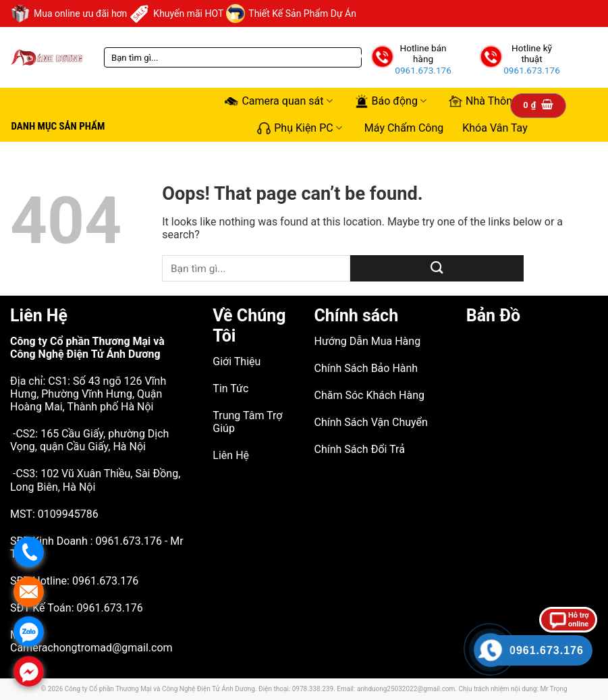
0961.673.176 (423, 70)
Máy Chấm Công (404, 128)
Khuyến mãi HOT (176, 14)
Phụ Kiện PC (300, 128)
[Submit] (437, 268)
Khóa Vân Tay (495, 128)
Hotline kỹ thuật (532, 53)
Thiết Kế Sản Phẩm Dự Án (291, 14)
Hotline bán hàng (423, 53)
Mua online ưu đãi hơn (68, 14)
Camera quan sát (278, 101)
